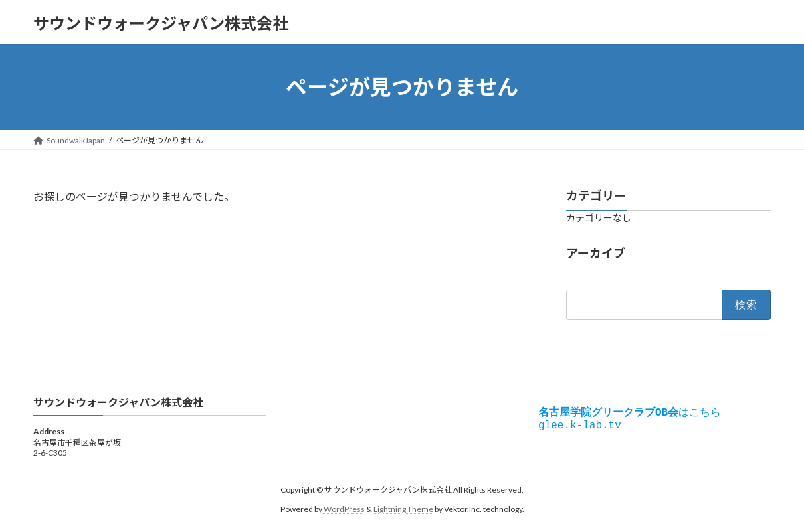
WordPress (344, 509)
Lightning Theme (403, 509)
